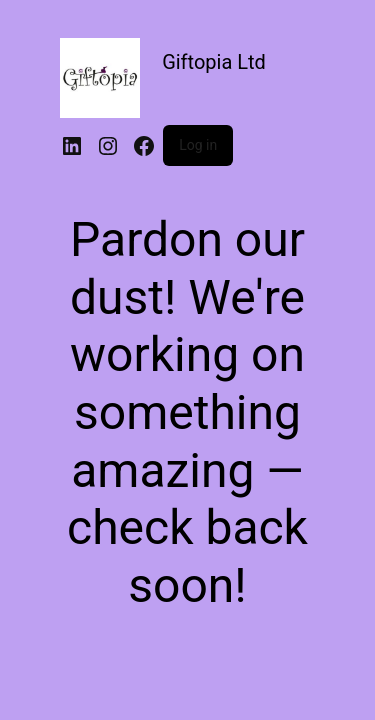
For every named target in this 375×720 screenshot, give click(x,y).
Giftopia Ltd (214, 62)
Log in (198, 145)
